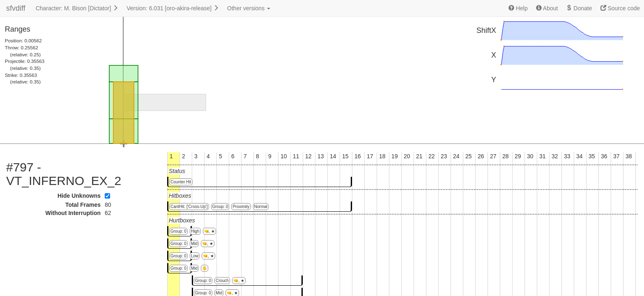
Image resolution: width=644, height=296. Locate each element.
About (547, 8)
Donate (579, 8)
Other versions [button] (249, 8)
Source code (620, 8)
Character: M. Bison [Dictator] (77, 8)
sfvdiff (16, 8)
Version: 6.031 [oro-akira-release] (173, 8)
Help (518, 8)
